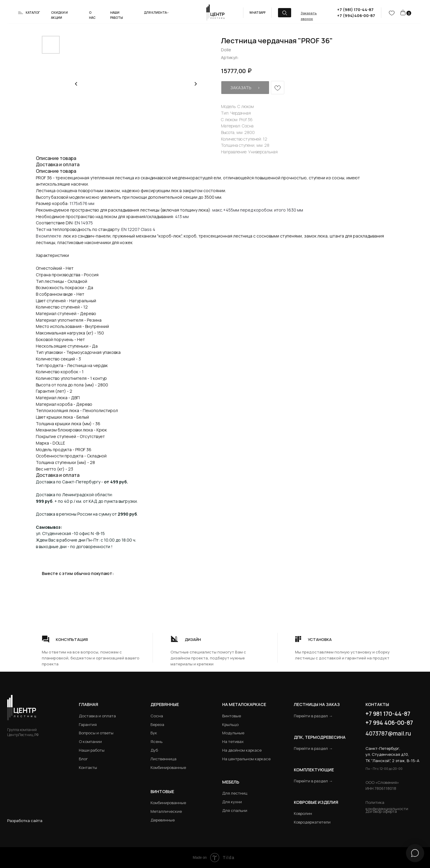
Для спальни (235, 810)
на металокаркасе (244, 704)
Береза (157, 724)
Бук (154, 733)
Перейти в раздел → (313, 716)
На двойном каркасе (242, 750)
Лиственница (163, 759)
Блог (83, 759)
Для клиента (155, 13)
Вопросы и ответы (96, 733)
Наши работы (92, 750)
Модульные (233, 733)
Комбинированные (168, 767)
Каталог (33, 13)
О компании (90, 741)
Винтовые (232, 716)
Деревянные (165, 704)
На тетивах (233, 741)
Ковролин (303, 813)
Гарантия (88, 724)
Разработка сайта (25, 821)
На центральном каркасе (246, 759)
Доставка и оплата (97, 716)
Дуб (154, 750)
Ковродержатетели (312, 822)
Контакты (88, 767)
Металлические (166, 811)
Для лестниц (235, 793)
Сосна (157, 716)
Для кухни (232, 802)
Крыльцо (230, 724)
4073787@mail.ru (388, 733)
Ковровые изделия (316, 802)
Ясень (156, 741)
